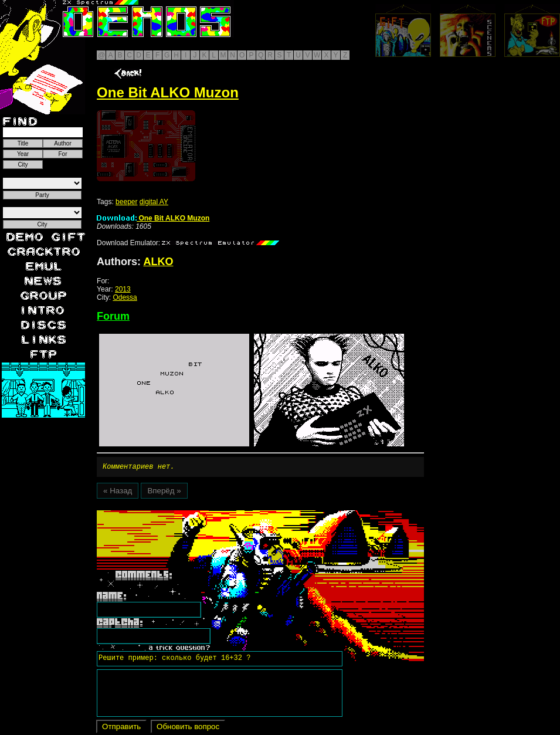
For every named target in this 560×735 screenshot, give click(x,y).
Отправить (121, 728)
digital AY (154, 202)
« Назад (118, 492)
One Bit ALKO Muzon (153, 218)
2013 (123, 289)
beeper (126, 202)
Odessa (125, 297)
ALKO (158, 262)
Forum (113, 316)
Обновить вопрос (188, 728)
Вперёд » (164, 492)
